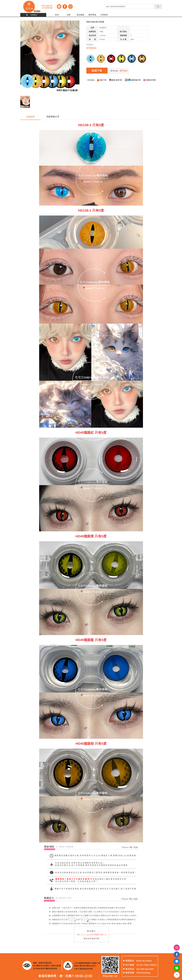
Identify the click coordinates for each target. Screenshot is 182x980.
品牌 (69, 15)
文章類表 (104, 15)
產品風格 (80, 15)
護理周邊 (92, 15)
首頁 (57, 15)
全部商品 (34, 15)
